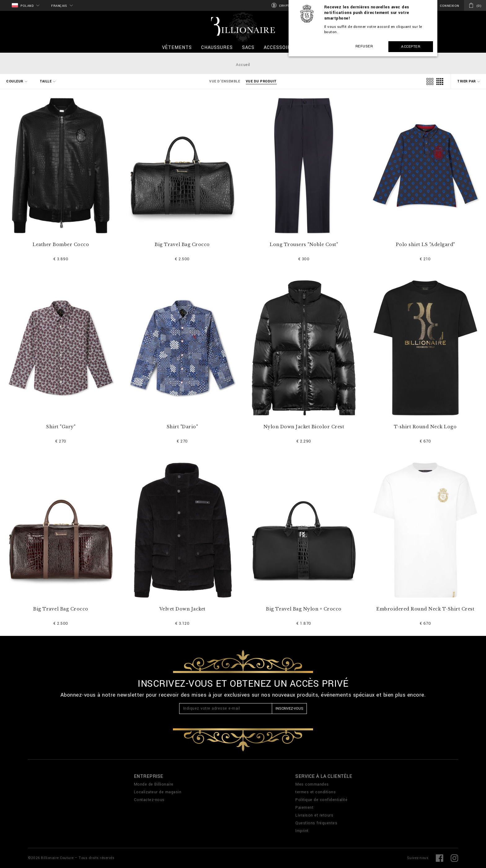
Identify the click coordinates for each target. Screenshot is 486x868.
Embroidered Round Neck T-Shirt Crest (425, 609)
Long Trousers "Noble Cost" (304, 245)
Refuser (364, 46)
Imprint (302, 831)
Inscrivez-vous (289, 709)
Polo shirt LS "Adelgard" (425, 245)
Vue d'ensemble (225, 81)
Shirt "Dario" (182, 427)
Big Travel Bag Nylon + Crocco (304, 609)
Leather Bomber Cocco (61, 245)
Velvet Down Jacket (182, 609)
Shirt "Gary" (61, 427)
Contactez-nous (149, 800)
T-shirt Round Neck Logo (425, 427)
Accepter (411, 47)
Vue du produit (261, 81)
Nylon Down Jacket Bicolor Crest (304, 427)
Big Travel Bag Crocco (182, 245)
